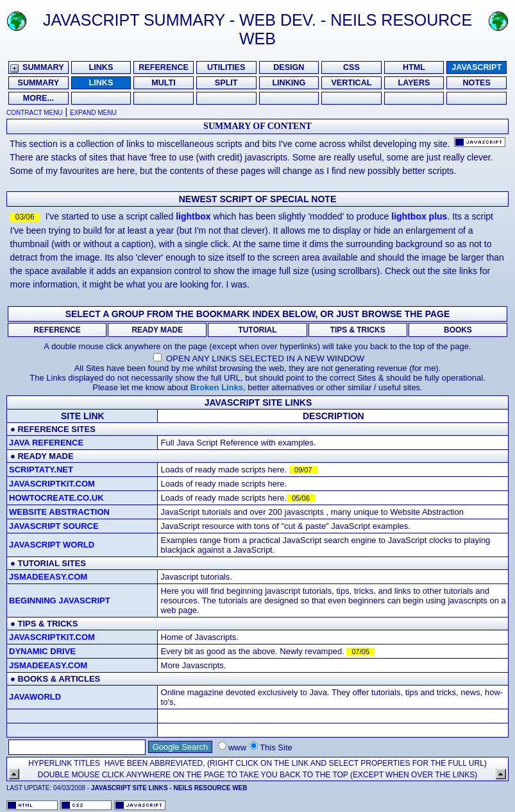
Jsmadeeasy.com (48, 577)
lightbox (193, 216)
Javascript (477, 67)
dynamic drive (42, 651)
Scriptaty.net (41, 470)
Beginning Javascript (60, 600)
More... (38, 98)
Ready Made (157, 330)
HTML (414, 67)
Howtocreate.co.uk (56, 498)
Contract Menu (35, 113)
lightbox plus (419, 216)
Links (101, 67)
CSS (351, 67)
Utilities (226, 67)
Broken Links (217, 387)
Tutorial (258, 330)
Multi (164, 83)
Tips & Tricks (358, 330)
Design (289, 67)
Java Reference (46, 443)
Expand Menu (93, 113)
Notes (476, 83)
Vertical (351, 83)
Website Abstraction (59, 512)
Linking (289, 83)
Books (458, 330)
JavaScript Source (54, 526)
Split (226, 83)
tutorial (38, 563)
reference (43, 429)
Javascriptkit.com (52, 484)
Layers (414, 83)
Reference (164, 67)
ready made (45, 456)
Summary (43, 67)
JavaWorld (35, 697)
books (33, 679)
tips (27, 624)
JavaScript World (52, 545)
